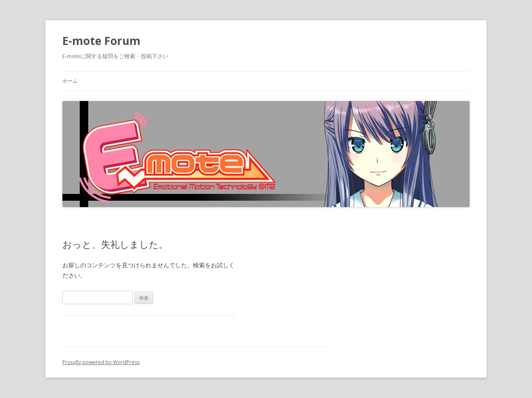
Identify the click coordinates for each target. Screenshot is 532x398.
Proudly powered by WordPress (101, 362)
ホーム (70, 81)
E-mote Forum (101, 41)
